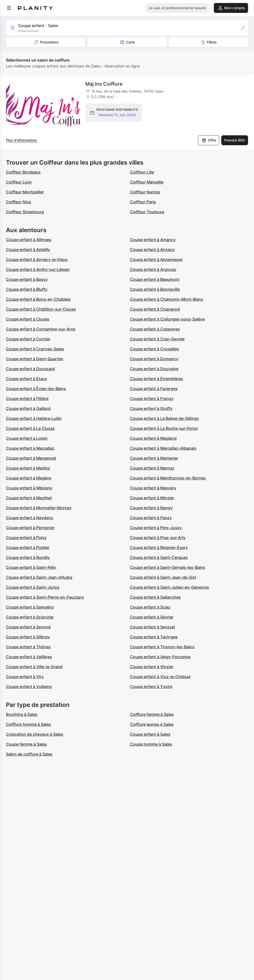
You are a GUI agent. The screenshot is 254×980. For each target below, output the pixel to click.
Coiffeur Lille (142, 172)
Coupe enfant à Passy (151, 518)
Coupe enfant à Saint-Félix (31, 567)
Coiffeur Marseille (147, 182)
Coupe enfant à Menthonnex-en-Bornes (168, 478)
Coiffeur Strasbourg (25, 212)
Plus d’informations (21, 140)
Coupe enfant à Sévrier (152, 617)
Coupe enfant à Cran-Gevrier (157, 339)
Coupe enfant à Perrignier (30, 528)
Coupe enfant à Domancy (154, 359)
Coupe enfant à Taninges (154, 637)
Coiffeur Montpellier (25, 192)
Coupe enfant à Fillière (27, 399)
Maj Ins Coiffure (104, 84)
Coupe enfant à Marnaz (152, 468)
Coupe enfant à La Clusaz (30, 428)
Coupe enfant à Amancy (153, 240)
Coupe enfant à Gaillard (28, 408)
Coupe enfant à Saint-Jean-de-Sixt (163, 577)
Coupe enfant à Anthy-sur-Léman (38, 269)
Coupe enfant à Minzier (152, 498)
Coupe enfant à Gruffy (151, 408)
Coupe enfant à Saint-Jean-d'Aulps (39, 577)
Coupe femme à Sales (26, 744)
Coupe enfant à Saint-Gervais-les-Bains (168, 567)
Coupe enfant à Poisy (26, 538)
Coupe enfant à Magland (153, 438)
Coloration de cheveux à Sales (35, 734)
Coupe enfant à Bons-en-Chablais (38, 299)
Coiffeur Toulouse (147, 212)
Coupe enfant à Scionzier (30, 617)
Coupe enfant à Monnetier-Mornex (39, 508)
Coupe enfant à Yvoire (151, 687)
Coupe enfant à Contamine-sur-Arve (41, 329)
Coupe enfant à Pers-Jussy (156, 528)
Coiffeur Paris (143, 202)
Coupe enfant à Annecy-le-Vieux (37, 259)
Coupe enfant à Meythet (29, 498)
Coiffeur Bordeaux (23, 172)
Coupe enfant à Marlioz (28, 468)
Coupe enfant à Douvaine (154, 369)
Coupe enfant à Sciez (150, 607)
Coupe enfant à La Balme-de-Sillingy (164, 418)
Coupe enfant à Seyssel (152, 627)
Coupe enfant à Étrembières (157, 379)
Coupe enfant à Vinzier (152, 667)
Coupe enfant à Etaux (27, 379)
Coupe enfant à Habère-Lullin (34, 418)
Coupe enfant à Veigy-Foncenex (160, 657)
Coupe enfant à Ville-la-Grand (34, 667)
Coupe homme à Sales (151, 744)
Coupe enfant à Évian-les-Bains (36, 389)
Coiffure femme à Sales (152, 714)
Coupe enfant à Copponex (155, 329)
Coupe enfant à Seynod (28, 627)
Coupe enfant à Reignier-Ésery (159, 547)
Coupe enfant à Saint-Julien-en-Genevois (170, 587)
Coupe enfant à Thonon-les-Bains (162, 647)
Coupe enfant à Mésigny (29, 488)
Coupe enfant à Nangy (151, 508)
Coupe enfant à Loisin (27, 438)
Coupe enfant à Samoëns (30, 607)
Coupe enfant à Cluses (28, 319)
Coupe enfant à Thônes (28, 647)
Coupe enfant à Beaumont (155, 279)
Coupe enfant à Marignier (154, 458)
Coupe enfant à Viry (25, 677)
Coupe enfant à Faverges (154, 389)
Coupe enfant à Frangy (152, 399)
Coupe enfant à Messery (153, 488)
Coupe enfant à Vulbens (29, 687)
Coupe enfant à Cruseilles (155, 349)
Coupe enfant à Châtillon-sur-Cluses (41, 309)
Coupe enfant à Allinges (29, 240)
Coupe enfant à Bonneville (155, 289)
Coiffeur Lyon (19, 182)
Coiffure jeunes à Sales (152, 724)
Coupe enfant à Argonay (153, 269)
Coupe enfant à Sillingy (28, 637)
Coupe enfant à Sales (150, 734)
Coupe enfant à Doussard (30, 369)
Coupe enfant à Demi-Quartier (35, 359)
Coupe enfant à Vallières (29, 657)
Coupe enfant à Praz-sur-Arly (158, 538)
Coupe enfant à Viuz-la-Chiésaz (160, 677)
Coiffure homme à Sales (29, 724)
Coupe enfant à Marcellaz (30, 448)
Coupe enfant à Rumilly (28, 557)
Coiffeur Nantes (145, 192)
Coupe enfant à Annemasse (156, 259)
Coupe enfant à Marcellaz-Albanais (163, 448)
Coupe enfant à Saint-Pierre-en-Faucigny (45, 597)
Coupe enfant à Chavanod (155, 309)
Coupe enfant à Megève (29, 478)
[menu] (9, 8)
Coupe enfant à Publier (28, 547)
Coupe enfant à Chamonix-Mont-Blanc (167, 299)
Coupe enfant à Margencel (31, 458)
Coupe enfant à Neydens (30, 518)
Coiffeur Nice (18, 202)
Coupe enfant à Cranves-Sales (35, 349)
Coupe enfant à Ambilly (28, 250)
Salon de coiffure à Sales (29, 754)
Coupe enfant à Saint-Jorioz (33, 587)
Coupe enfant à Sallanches (155, 597)
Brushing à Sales (22, 714)
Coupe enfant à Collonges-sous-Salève (167, 319)
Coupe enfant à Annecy (152, 250)
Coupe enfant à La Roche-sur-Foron (164, 428)
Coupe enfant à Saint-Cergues (159, 557)
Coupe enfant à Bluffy (27, 289)
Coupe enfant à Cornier (28, 339)
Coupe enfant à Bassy (27, 279)
